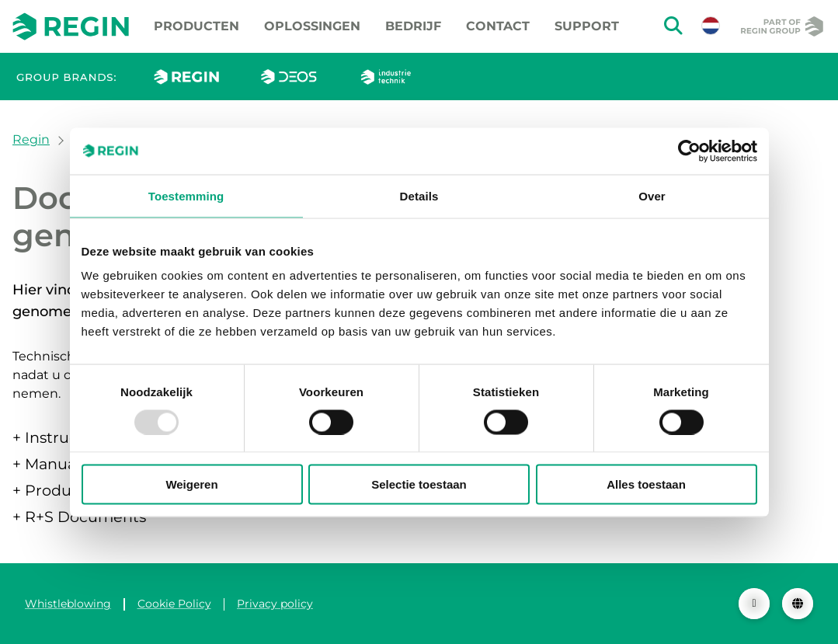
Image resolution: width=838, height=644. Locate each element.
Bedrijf (413, 26)
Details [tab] (419, 195)
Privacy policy (275, 604)
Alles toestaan (646, 484)
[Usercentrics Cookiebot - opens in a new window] (689, 151)
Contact (498, 26)
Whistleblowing (68, 604)
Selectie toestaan (419, 484)
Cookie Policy (174, 604)
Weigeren (191, 484)
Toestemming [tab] (186, 195)
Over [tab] (652, 195)
